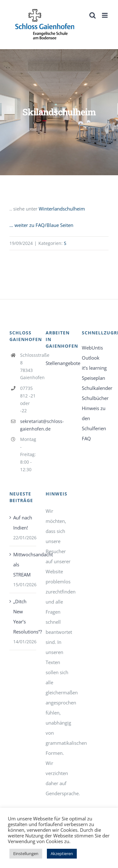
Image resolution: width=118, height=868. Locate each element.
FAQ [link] (86, 438)
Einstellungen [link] (26, 854)
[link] (45, 24)
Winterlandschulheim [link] (62, 209)
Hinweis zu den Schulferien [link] (94, 418)
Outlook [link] (91, 358)
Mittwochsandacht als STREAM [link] (23, 564)
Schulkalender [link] (95, 388)
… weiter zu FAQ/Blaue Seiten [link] (41, 225)
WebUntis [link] (92, 348)
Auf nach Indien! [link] (23, 523)
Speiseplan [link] (93, 378)
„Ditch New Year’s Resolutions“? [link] (23, 616)
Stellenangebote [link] (59, 363)
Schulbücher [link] (95, 398)
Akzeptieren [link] (62, 854)
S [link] (65, 243)
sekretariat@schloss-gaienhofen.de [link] (28, 425)
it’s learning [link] (94, 368)
